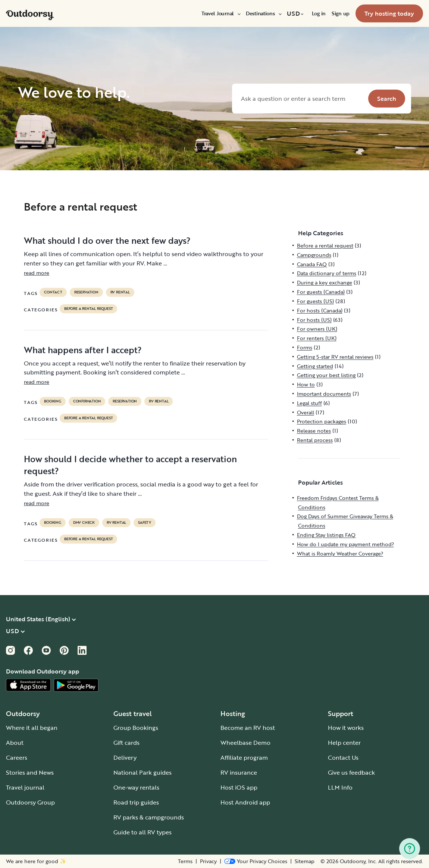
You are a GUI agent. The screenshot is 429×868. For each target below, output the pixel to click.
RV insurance (239, 772)
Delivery (125, 757)
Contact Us (343, 757)
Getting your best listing (326, 375)
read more (37, 273)
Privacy (208, 861)
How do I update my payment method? (345, 544)
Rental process (315, 440)
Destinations (263, 13)
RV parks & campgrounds (149, 817)
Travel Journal (221, 13)
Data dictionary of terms (327, 273)
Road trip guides (136, 802)
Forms (305, 347)
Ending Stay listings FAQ (326, 535)
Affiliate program (244, 757)
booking (53, 401)
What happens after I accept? (83, 350)
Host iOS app (239, 787)
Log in (319, 13)
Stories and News (30, 772)
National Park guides (143, 772)
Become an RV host (248, 728)
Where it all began (32, 728)
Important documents (324, 394)
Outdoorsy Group (30, 802)
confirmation (87, 401)
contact (53, 292)
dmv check (84, 523)
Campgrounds (314, 255)
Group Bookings (136, 728)
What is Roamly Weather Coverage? (340, 553)
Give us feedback (351, 772)
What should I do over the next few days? (107, 240)
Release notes (314, 431)
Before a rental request (88, 309)
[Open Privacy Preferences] (256, 861)
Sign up (341, 13)
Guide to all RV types (143, 832)
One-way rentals (136, 787)
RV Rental (120, 292)
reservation (86, 292)
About (15, 743)
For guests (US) (315, 301)
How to (306, 384)
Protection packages (322, 421)
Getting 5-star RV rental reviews (335, 357)
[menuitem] (221, 13)
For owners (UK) (317, 329)
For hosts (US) (314, 320)
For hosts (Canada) (320, 310)
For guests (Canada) (321, 292)
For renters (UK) (317, 338)
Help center (344, 743)
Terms (185, 861)
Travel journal (25, 787)
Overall (306, 412)
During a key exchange (325, 282)
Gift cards (126, 743)
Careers (17, 757)
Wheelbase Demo (245, 743)
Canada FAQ (312, 264)
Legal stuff (309, 403)
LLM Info (340, 787)
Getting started (315, 366)
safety (145, 523)
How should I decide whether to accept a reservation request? (130, 465)
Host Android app (245, 802)
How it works (346, 728)
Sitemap (305, 861)
